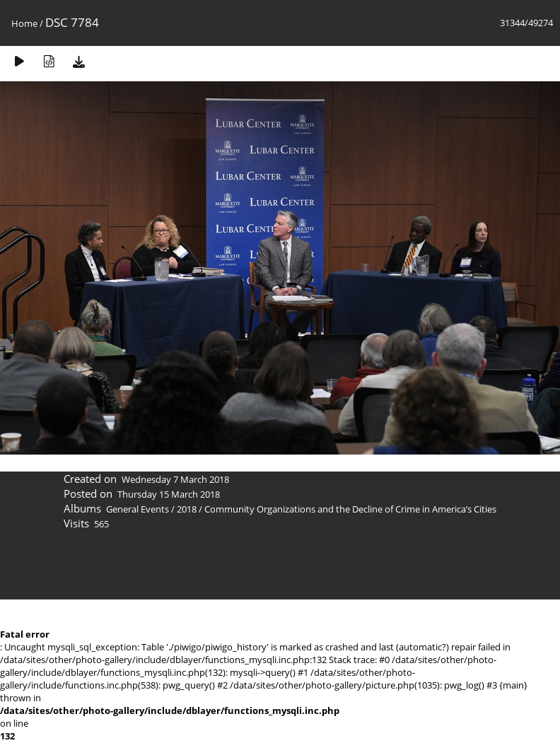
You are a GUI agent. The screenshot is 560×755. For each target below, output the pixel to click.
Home (24, 23)
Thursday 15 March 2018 (169, 494)
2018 (187, 509)
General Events (138, 509)
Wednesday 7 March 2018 (175, 479)
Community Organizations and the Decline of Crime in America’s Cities (350, 509)
